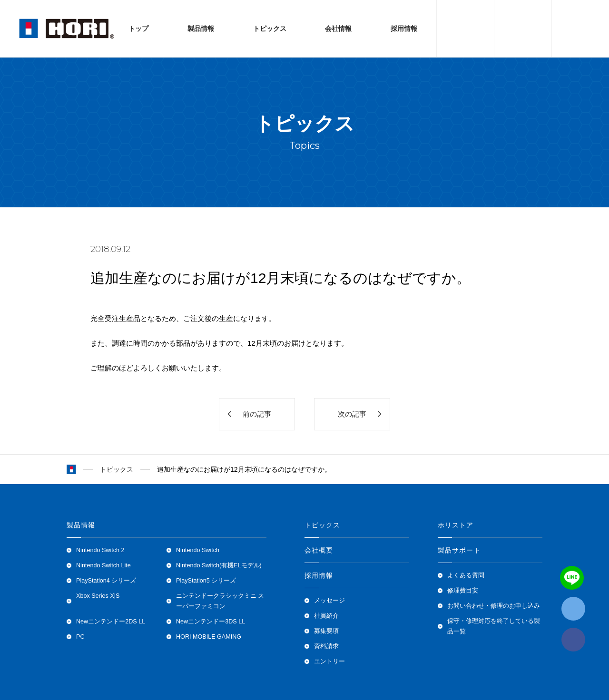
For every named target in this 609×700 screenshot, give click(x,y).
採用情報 (404, 29)
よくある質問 (466, 575)
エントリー (329, 661)
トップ (138, 29)
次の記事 (352, 414)
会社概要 (319, 550)
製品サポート (459, 550)
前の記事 (257, 414)
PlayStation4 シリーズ (106, 581)
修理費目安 (463, 591)
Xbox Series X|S (98, 596)
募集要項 (326, 631)
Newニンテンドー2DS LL (111, 622)
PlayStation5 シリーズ (206, 581)
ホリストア (456, 525)
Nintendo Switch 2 (100, 550)
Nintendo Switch (198, 550)
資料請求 (326, 646)
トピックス (270, 29)
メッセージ (329, 601)
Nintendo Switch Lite (103, 565)
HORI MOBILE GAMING (209, 637)
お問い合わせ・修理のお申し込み (494, 606)
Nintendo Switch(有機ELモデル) (219, 565)
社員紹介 (326, 616)
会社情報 (338, 29)
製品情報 (201, 29)
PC (80, 637)
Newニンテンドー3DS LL (211, 622)
